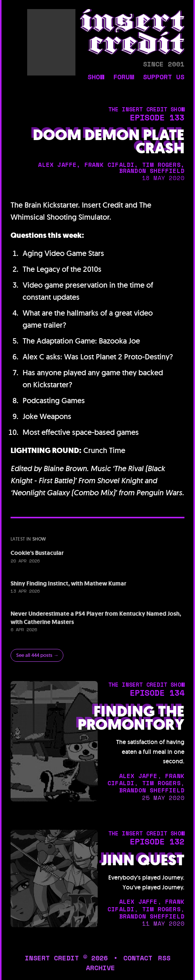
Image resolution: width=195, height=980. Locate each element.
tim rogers (161, 165)
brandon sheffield (152, 171)
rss (164, 958)
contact (138, 958)
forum (124, 77)
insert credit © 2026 (66, 958)
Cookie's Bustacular (37, 553)
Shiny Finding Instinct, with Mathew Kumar (68, 583)
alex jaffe (57, 165)
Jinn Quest (143, 860)
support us (164, 77)
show (96, 77)
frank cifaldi (110, 165)
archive (101, 968)
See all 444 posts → (37, 655)
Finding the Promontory (131, 718)
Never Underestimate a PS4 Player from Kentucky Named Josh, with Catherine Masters (96, 618)
